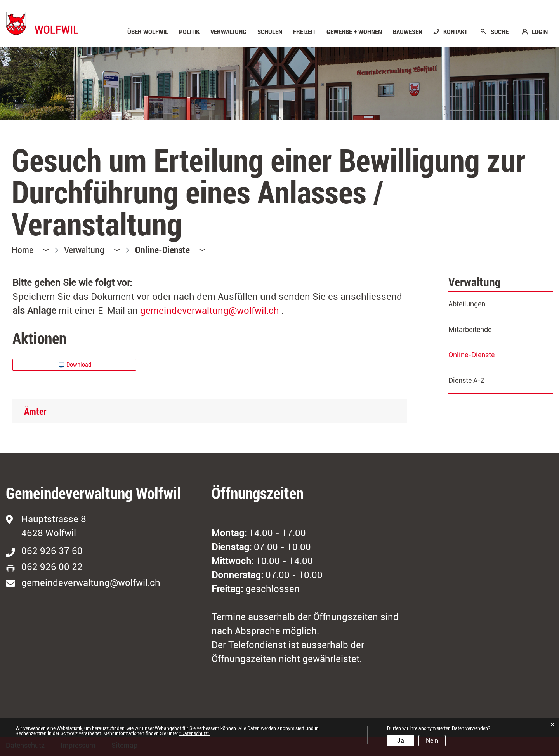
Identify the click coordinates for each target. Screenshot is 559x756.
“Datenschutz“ (194, 733)
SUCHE (500, 32)
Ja (401, 741)
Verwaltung (228, 32)
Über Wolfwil (148, 32)
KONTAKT (455, 32)
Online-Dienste (492, 355)
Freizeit (304, 32)
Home (23, 250)
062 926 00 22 (52, 567)
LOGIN (540, 32)
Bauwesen (408, 32)
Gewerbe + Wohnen (354, 32)
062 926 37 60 (52, 551)
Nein (432, 741)
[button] (92, 250)
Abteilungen (467, 304)
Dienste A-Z (467, 380)
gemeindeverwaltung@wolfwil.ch (210, 311)
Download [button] (75, 365)
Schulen (270, 32)
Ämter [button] (35, 411)
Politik (189, 32)
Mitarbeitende (470, 329)
